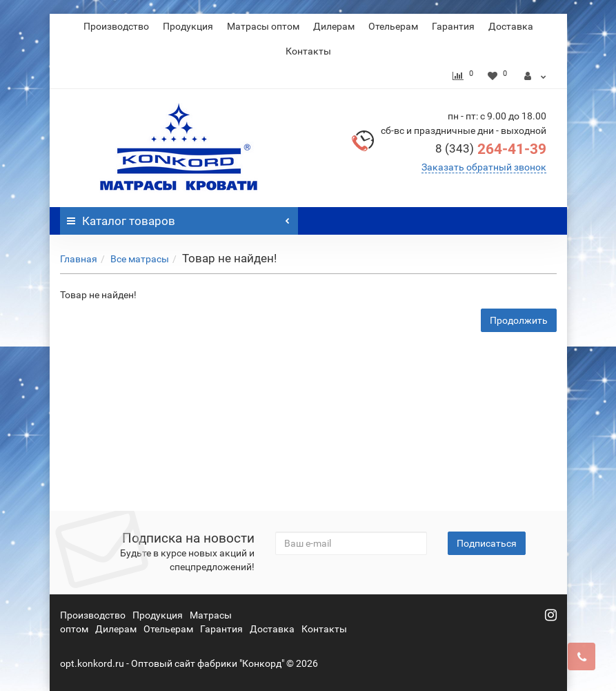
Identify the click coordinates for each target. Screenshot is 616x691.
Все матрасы (140, 259)
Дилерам (334, 26)
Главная (79, 259)
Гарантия (453, 26)
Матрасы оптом (263, 26)
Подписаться (487, 543)
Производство (116, 26)
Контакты (308, 51)
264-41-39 (491, 149)
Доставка (511, 26)
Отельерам (393, 26)
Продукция (188, 26)
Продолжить (519, 320)
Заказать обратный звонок (484, 167)
